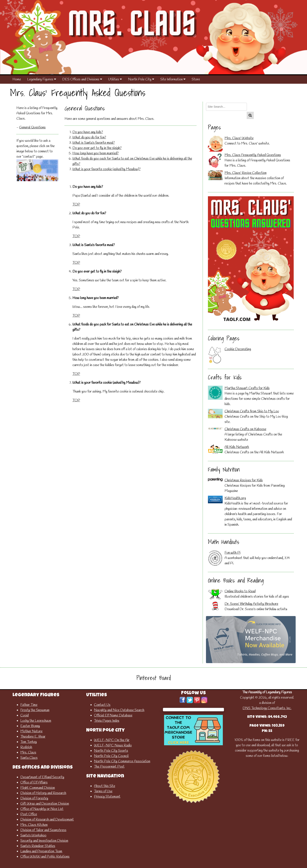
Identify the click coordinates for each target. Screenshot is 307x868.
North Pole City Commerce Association (122, 761)
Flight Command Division (38, 788)
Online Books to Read (240, 591)
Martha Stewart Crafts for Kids (247, 388)
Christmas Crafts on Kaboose (245, 429)
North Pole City (141, 79)
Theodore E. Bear (33, 737)
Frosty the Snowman (35, 710)
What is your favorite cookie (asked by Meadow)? (107, 169)
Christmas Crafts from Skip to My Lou (252, 411)
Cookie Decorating (238, 349)
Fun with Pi (233, 553)
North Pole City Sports (111, 751)
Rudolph (26, 747)
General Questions (32, 127)
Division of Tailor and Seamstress (43, 830)
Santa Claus (29, 758)
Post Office (29, 814)
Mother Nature (31, 731)
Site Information (173, 79)
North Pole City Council (111, 756)
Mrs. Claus (28, 753)
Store (196, 79)
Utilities (115, 79)
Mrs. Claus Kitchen (34, 825)
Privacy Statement (107, 797)
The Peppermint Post (109, 767)
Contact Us (102, 705)
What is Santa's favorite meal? (94, 143)
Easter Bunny (30, 726)
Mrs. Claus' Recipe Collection (246, 173)
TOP (76, 205)
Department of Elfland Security (42, 777)
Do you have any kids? (88, 132)
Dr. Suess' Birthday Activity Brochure (251, 604)
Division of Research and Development (47, 820)
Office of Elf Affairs (34, 783)
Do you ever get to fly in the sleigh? (97, 148)
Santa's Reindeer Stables (38, 846)
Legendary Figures (42, 79)
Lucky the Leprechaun (36, 721)
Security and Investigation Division (44, 841)
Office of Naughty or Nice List (42, 809)
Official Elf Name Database (113, 715)
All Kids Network (237, 447)
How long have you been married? (96, 153)
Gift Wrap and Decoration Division (45, 804)
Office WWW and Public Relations (45, 857)
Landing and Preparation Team (41, 851)
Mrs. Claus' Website (239, 138)
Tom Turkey (29, 742)
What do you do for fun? (89, 137)
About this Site (105, 786)
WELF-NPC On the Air (112, 740)
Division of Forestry (34, 798)
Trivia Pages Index (107, 721)
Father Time (29, 705)
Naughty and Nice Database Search (119, 710)
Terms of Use (103, 791)
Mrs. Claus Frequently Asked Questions (253, 155)
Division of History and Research (43, 793)
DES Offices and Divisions (82, 79)
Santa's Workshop (33, 835)
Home (17, 79)
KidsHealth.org (235, 498)
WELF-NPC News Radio (113, 745)
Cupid (24, 715)
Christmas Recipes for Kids (244, 480)
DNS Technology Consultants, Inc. (267, 708)
